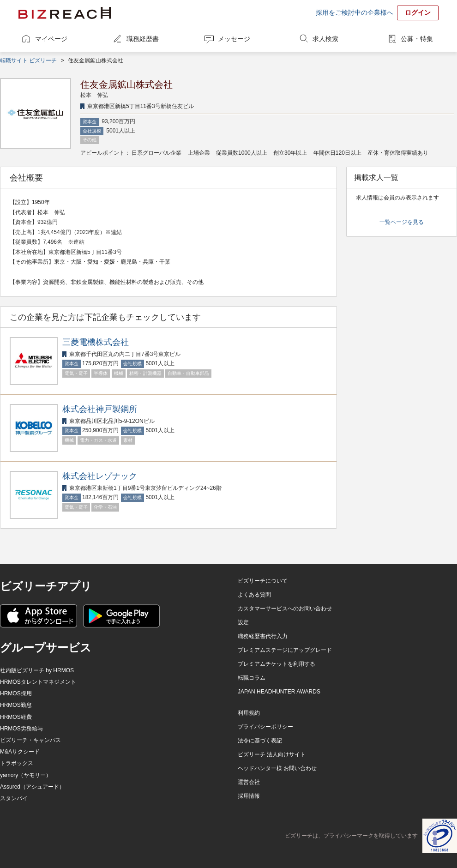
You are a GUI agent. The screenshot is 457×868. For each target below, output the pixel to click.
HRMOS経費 (16, 717)
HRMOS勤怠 (16, 705)
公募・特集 (417, 39)
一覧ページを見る (402, 222)
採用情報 (249, 796)
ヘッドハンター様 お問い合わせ (277, 768)
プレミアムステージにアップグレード (285, 650)
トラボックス (17, 763)
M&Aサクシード (20, 752)
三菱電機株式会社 (96, 342)
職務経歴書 (143, 39)
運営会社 (249, 782)
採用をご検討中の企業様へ (355, 12)
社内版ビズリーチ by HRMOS (37, 670)
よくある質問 (254, 595)
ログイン (418, 12)
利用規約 (249, 713)
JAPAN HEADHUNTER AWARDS (279, 692)
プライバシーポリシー (265, 727)
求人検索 (325, 39)
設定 (243, 622)
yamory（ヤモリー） (26, 775)
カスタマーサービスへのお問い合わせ (285, 609)
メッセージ (234, 39)
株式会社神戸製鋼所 (100, 409)
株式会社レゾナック (100, 476)
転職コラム (252, 678)
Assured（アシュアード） (32, 787)
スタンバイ (14, 798)
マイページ (51, 39)
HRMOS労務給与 (21, 729)
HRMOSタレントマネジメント (38, 682)
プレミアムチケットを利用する (277, 664)
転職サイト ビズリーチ (28, 60)
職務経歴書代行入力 (263, 636)
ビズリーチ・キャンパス (30, 740)
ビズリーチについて (263, 581)
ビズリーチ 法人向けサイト (272, 754)
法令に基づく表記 (260, 741)
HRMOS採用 (16, 693)
